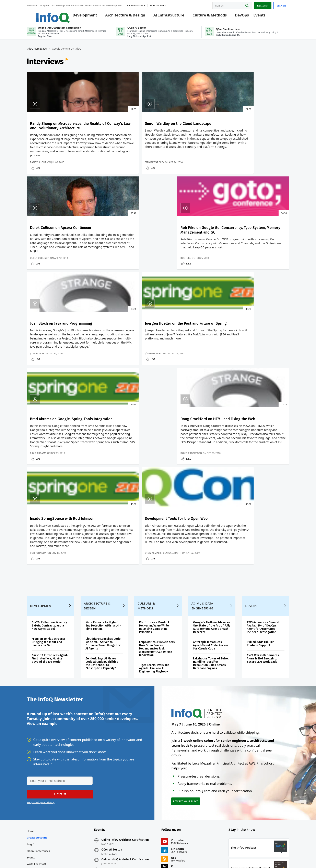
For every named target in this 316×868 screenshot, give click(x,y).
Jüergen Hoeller (107, 327)
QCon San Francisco (115, 789)
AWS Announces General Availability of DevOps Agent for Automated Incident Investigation (263, 542)
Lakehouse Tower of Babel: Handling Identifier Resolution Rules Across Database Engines (211, 578)
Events (254, 17)
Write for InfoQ (36, 783)
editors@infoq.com (97, 853)
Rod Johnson (38, 460)
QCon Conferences (38, 770)
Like (38, 203)
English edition (135, 5)
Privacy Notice (215, 857)
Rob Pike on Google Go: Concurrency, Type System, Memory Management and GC (257, 135)
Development (79, 17)
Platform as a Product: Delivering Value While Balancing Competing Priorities (154, 542)
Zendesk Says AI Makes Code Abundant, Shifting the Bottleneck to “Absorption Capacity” (102, 578)
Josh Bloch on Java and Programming (51, 269)
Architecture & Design (120, 17)
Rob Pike (237, 197)
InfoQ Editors (35, 790)
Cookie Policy (261, 857)
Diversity (32, 822)
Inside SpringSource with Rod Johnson (53, 398)
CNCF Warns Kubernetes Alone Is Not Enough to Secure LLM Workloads (263, 574)
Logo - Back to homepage (44, 15)
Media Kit (33, 809)
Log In (31, 764)
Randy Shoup (38, 197)
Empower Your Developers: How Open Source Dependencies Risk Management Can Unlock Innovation (157, 564)
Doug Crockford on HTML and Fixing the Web (255, 269)
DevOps (236, 17)
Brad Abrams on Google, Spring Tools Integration (187, 269)
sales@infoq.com (67, 853)
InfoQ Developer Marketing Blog (47, 816)
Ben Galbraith (124, 457)
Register (263, 5)
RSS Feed (67, 65)
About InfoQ (34, 796)
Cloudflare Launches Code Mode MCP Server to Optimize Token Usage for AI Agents (103, 559)
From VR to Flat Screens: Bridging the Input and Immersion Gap (48, 557)
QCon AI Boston (112, 769)
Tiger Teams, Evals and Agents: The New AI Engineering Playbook (154, 583)
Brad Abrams (172, 327)
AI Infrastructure (163, 17)
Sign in (281, 5)
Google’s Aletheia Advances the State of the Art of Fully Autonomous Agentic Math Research (212, 542)
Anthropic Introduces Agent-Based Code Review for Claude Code (210, 560)
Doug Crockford (243, 327)
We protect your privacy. (41, 720)
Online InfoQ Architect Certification (125, 759)
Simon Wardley (107, 197)
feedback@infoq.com (39, 853)
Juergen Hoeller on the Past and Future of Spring (123, 269)
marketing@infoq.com (129, 853)
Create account (37, 757)
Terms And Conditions (238, 857)
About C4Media (36, 803)
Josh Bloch (37, 327)
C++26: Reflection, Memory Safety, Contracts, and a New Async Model (49, 541)
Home (31, 751)
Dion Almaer (105, 457)
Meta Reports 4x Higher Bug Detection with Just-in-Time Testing (103, 541)
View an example (42, 641)
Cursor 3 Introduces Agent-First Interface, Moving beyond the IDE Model (50, 574)
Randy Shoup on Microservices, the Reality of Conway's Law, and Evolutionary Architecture (56, 135)
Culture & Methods (204, 17)
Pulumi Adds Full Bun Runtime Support (261, 559)
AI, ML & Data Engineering (202, 521)
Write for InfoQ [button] (157, 5)
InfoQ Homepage (37, 52)
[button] (59, 712)
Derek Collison (174, 197)
